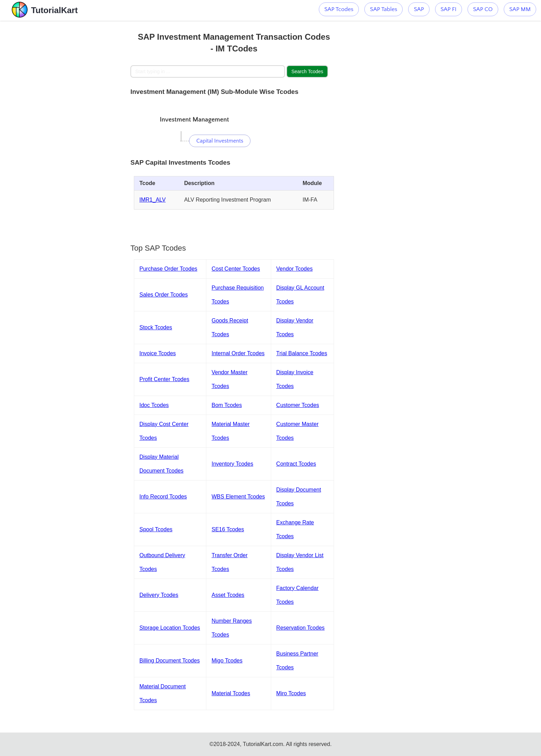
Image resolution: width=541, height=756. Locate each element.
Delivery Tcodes (159, 595)
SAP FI (449, 9)
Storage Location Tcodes (170, 628)
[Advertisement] (80, 124)
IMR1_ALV (153, 200)
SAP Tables (383, 9)
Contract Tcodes (296, 464)
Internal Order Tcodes (238, 353)
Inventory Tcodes (232, 464)
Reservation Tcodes (301, 628)
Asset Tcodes (228, 595)
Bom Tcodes (227, 405)
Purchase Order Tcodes (168, 269)
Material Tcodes (231, 693)
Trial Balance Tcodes (302, 353)
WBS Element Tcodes (238, 497)
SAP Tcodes (339, 9)
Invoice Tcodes (158, 353)
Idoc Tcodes (154, 405)
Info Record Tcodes (163, 497)
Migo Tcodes (227, 661)
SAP (419, 9)
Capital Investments (220, 141)
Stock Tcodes (156, 327)
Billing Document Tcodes (170, 661)
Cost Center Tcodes (236, 269)
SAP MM (520, 9)
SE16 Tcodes (228, 529)
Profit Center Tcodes (164, 379)
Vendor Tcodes (295, 269)
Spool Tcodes (156, 529)
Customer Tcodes (298, 405)
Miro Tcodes (291, 693)
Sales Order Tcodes (164, 295)
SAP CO (483, 9)
